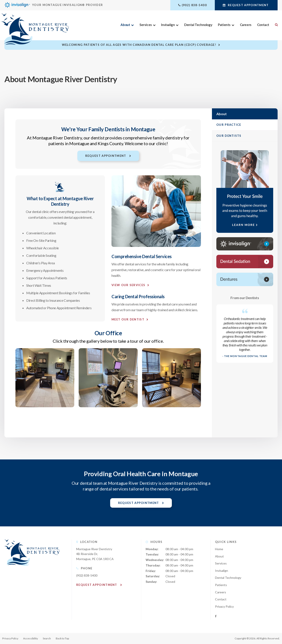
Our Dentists (229, 136)
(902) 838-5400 (194, 5)
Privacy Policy (224, 606)
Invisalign (168, 25)
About (125, 25)
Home (219, 549)
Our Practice (229, 125)
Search (275, 25)
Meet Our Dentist (128, 319)
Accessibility (31, 638)
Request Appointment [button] (248, 5)
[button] (45, 406)
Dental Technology (198, 25)
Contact (263, 25)
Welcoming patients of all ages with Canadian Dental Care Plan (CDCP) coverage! (139, 45)
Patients (224, 25)
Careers (245, 25)
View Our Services (128, 285)
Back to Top (62, 638)
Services (145, 25)
